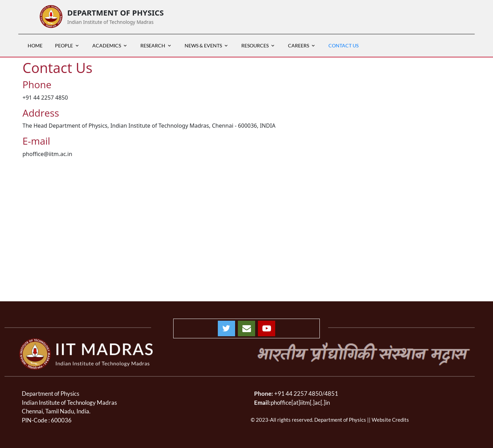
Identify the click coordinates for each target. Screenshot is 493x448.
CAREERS (299, 45)
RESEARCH (153, 45)
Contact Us (343, 45)
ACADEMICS (107, 45)
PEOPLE (64, 45)
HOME (35, 45)
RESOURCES (255, 45)
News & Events (203, 45)
